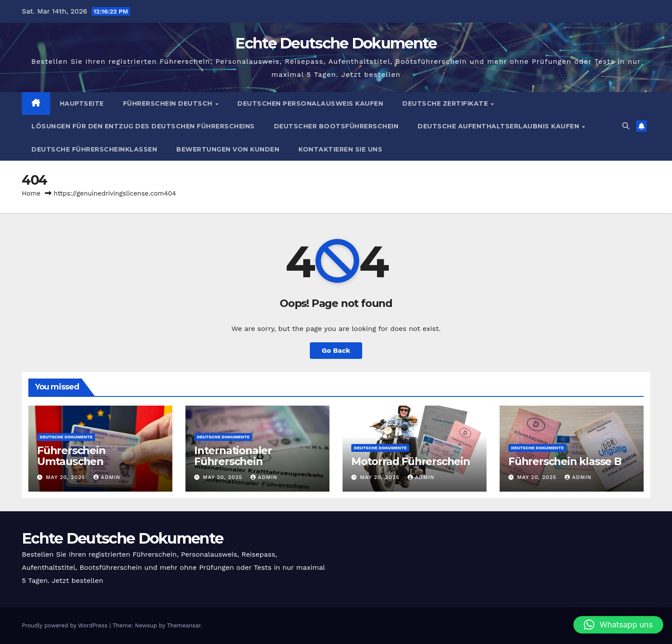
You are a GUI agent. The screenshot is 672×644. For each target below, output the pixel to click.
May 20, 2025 (67, 477)
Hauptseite (82, 103)
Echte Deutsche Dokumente (336, 43)
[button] (626, 126)
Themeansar (184, 625)
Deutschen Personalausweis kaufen (310, 103)
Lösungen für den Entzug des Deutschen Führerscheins (143, 126)
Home (31, 193)
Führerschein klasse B (565, 461)
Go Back (336, 350)
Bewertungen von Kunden (228, 149)
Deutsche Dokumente (66, 437)
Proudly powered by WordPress (66, 625)
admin (107, 477)
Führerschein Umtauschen (71, 456)
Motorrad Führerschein (411, 461)
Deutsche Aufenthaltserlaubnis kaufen (499, 126)
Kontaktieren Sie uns (340, 149)
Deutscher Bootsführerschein (336, 126)
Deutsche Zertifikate (446, 103)
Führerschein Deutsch (169, 103)
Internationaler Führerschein (233, 456)
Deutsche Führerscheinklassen (94, 149)
